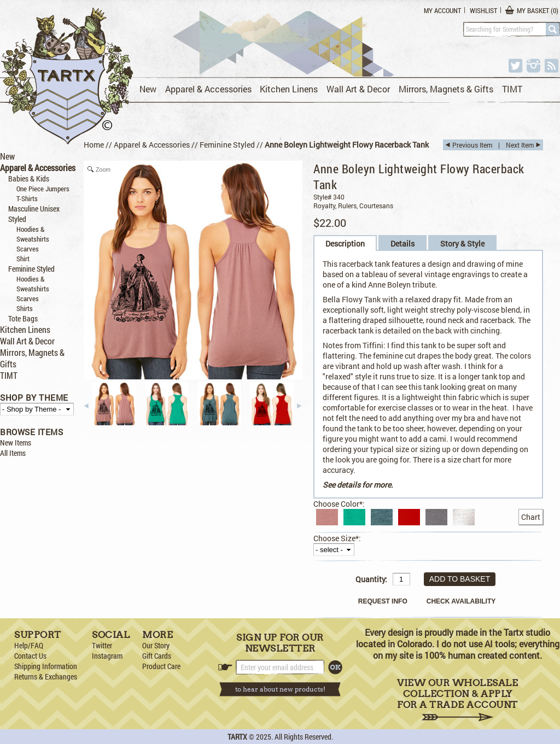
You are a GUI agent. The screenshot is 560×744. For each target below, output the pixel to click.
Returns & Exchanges (46, 676)
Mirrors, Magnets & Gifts (446, 89)
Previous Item (472, 145)
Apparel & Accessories (208, 89)
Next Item (520, 145)
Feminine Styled (31, 269)
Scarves (28, 249)
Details (402, 244)
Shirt (23, 259)
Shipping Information (46, 666)
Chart (531, 517)
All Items (13, 453)
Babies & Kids (29, 178)
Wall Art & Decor (358, 89)
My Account (442, 10)
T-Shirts (27, 198)
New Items (16, 443)
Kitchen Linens (289, 89)
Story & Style (462, 244)
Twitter (102, 645)
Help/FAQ (29, 645)
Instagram (107, 656)
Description (345, 244)
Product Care (161, 666)
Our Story (156, 645)
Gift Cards (157, 656)
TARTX (237, 737)
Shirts (25, 308)
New (148, 89)
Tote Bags (23, 318)
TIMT (512, 89)
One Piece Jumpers (43, 189)
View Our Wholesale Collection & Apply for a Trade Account (457, 699)
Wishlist (483, 10)
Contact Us (30, 656)
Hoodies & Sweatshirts (33, 234)
